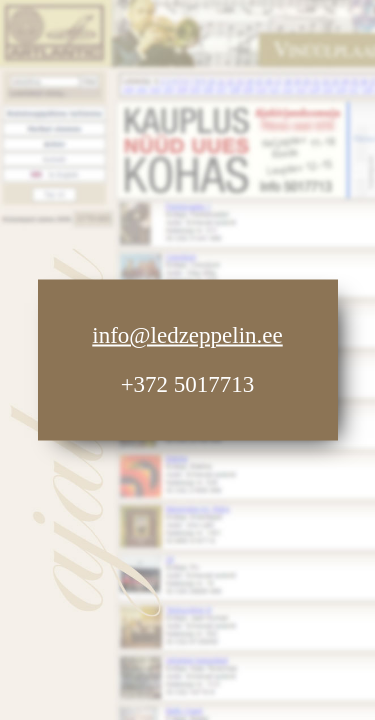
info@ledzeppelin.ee (187, 335)
